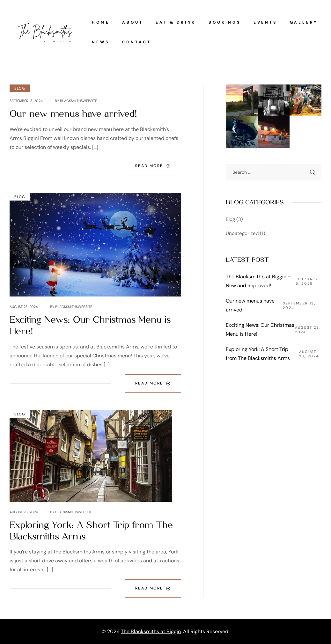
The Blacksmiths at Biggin (151, 631)
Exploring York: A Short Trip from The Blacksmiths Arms (258, 354)
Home (101, 22)
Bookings (224, 22)
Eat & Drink (176, 22)
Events (265, 22)
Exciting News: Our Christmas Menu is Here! (260, 329)
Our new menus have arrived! (73, 114)
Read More (153, 166)
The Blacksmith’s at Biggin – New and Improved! (258, 281)
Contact (136, 42)
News (100, 42)
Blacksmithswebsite (78, 101)
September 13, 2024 (26, 101)
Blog (20, 88)
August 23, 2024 (24, 307)
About (132, 22)
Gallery (304, 22)
